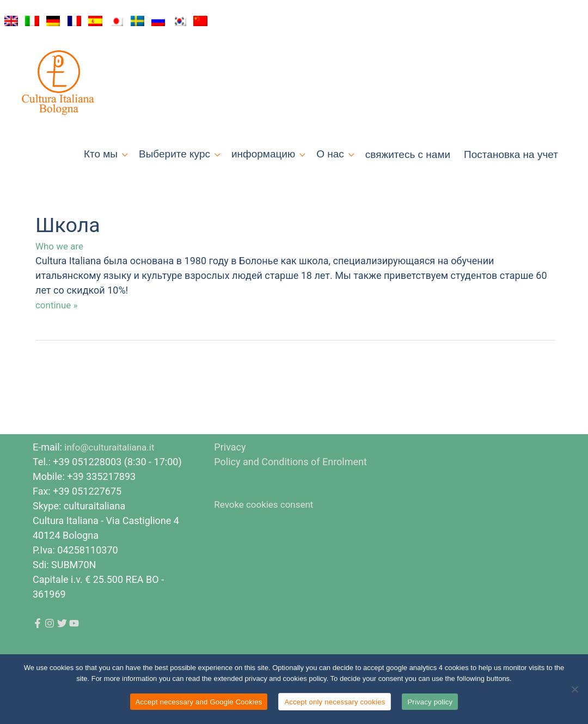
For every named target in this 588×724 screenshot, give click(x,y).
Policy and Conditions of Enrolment (290, 493)
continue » (58, 336)
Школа (70, 257)
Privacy (230, 479)
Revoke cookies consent (267, 536)
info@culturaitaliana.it (112, 479)
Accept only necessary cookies (335, 702)
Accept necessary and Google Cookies (199, 702)
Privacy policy (430, 702)
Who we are (61, 278)
